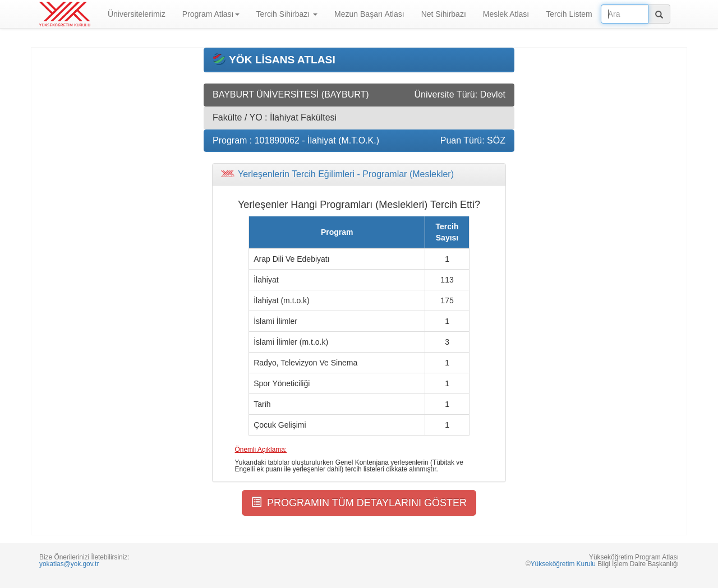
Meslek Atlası (506, 14)
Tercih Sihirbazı (287, 14)
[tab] (359, 174)
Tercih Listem (569, 14)
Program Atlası (211, 14)
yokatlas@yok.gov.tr (69, 564)
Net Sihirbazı (444, 14)
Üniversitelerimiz (137, 14)
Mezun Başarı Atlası (369, 14)
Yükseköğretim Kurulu (563, 564)
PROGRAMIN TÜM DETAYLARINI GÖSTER (359, 503)
